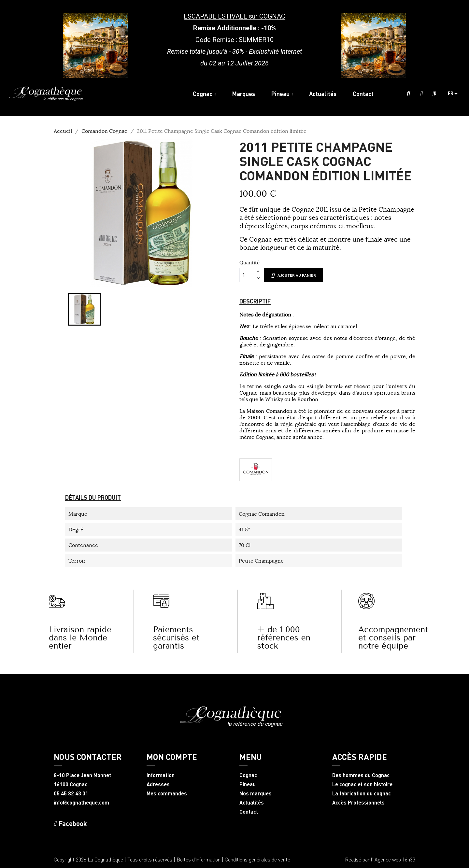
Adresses (158, 784)
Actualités (252, 803)
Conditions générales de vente (257, 859)
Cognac (248, 775)
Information (161, 775)
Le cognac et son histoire (362, 784)
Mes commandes (167, 793)
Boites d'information (199, 859)
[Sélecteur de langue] (455, 94)
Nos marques (256, 793)
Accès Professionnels (358, 803)
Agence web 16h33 (395, 859)
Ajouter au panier (293, 275)
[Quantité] (247, 275)
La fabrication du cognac (362, 793)
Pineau (248, 784)
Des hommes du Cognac (361, 775)
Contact (249, 812)
